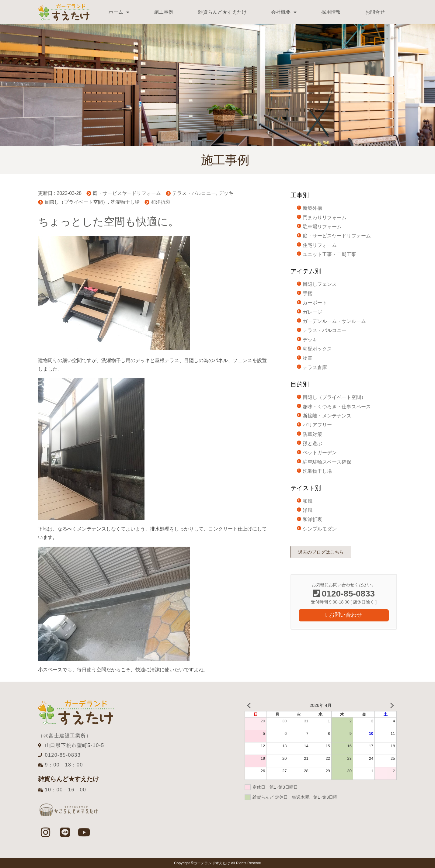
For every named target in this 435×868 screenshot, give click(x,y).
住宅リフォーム (320, 245)
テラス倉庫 (315, 367)
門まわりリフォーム (325, 218)
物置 (308, 358)
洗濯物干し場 (125, 202)
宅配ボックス (317, 349)
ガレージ (312, 312)
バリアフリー (317, 425)
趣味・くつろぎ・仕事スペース (337, 407)
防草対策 (312, 434)
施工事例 (164, 12)
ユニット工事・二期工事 (329, 254)
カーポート (315, 303)
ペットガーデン (320, 453)
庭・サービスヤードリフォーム (127, 193)
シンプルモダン (320, 529)
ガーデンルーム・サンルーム (334, 321)
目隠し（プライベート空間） (76, 202)
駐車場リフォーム (322, 227)
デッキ (226, 193)
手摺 (308, 294)
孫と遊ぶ (312, 443)
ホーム (119, 12)
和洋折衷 (161, 202)
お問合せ (375, 12)
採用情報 (331, 12)
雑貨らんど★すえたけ (222, 12)
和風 (308, 501)
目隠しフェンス (320, 284)
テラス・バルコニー (194, 193)
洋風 (308, 510)
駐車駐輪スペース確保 (327, 462)
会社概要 (284, 12)
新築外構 (312, 208)
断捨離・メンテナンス (327, 416)
